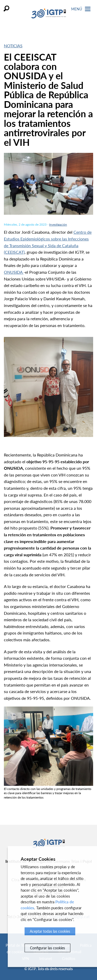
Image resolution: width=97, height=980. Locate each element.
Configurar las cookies (47, 948)
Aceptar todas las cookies (50, 931)
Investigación (58, 224)
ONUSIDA (14, 272)
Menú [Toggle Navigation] (81, 9)
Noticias (13, 46)
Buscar (6, 8)
